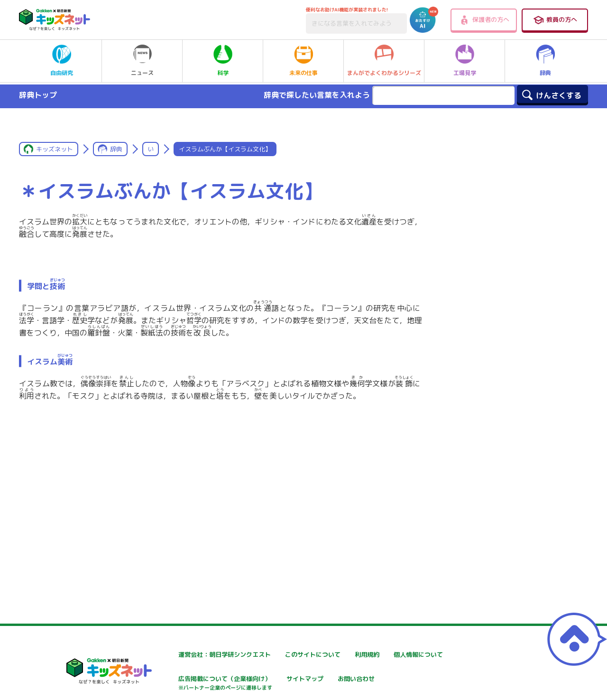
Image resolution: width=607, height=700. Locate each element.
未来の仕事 (303, 61)
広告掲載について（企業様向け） (313, 685)
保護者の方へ (484, 20)
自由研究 (62, 61)
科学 (223, 61)
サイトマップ (396, 680)
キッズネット (55, 149)
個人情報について (175, 680)
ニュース (142, 61)
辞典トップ (38, 95)
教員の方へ (555, 20)
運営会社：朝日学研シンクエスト (199, 655)
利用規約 (390, 655)
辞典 (545, 61)
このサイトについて (293, 655)
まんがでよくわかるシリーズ (384, 61)
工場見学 (465, 61)
